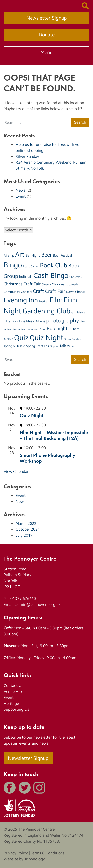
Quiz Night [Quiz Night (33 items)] (46, 338)
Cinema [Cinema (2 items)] (46, 285)
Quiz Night (31, 415)
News (20, 190)
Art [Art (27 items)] (20, 254)
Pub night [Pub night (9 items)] (57, 329)
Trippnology (35, 859)
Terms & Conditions (48, 853)
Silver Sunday (27, 156)
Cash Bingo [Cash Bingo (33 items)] (51, 275)
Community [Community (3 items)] (12, 292)
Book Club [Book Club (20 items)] (54, 265)
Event (21, 196)
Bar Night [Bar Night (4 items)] (33, 255)
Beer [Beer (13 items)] (46, 255)
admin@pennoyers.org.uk (38, 605)
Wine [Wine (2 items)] (70, 346)
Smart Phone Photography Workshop (47, 458)
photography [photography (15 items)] (62, 320)
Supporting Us (16, 709)
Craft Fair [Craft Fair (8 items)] (55, 291)
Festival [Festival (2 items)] (44, 302)
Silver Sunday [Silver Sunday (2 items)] (73, 339)
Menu (46, 52)
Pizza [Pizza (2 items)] (43, 329)
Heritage (11, 703)
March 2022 (26, 523)
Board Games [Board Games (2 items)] (31, 266)
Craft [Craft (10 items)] (39, 291)
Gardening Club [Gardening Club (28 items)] (46, 311)
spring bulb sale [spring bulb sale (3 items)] (14, 346)
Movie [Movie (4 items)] (41, 321)
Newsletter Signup (46, 18)
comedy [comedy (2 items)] (73, 285)
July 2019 (24, 535)
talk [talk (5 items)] (63, 346)
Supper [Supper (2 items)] (55, 346)
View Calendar (16, 471)
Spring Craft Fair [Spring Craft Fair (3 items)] (38, 346)
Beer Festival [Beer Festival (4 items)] (62, 255)
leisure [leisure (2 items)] (81, 312)
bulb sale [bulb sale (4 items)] (26, 277)
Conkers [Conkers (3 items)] (26, 292)
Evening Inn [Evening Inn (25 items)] (21, 300)
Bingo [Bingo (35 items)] (13, 265)
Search (80, 122)
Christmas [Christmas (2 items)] (76, 277)
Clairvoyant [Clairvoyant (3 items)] (60, 284)
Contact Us (14, 686)
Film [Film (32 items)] (56, 300)
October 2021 (28, 529)
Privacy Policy (16, 853)
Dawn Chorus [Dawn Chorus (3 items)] (76, 292)
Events (10, 697)
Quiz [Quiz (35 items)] (21, 337)
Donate (47, 35)
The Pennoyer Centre (36, 829)
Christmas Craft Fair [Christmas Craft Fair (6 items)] (22, 284)
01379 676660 (23, 599)
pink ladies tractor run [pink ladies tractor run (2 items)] (25, 329)
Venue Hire (13, 692)
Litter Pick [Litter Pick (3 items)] (11, 321)
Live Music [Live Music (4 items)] (27, 321)
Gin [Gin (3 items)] (74, 312)
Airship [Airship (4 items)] (9, 255)
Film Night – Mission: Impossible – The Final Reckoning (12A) (54, 435)
